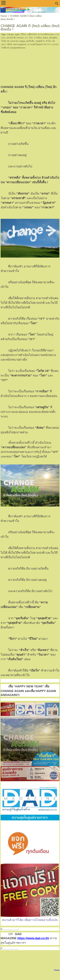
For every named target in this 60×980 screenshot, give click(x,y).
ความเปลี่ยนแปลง (46, 34)
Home (4, 16)
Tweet (57, 970)
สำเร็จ (48, 41)
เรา (26, 38)
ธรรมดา (20, 38)
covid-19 (14, 41)
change (10, 34)
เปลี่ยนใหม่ (32, 34)
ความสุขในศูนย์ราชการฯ (39, 44)
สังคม (45, 38)
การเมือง (38, 38)
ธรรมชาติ (11, 38)
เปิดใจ (10, 44)
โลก (31, 38)
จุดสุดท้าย (40, 41)
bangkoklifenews (18, 48)
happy (22, 41)
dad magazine (20, 44)
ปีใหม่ (24, 34)
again (17, 34)
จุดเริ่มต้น (30, 41)
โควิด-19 (5, 41)
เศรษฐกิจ (53, 38)
